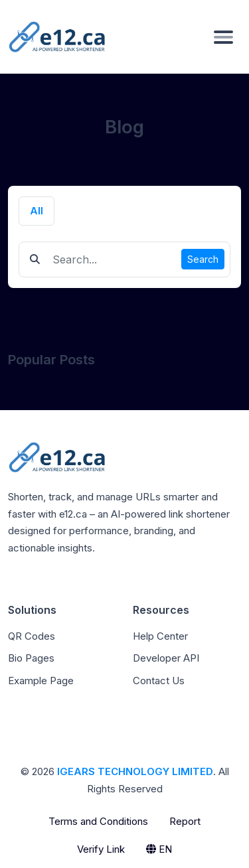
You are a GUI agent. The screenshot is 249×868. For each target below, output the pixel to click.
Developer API (166, 658)
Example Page (41, 681)
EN (159, 849)
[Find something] (113, 259)
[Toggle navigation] (223, 36)
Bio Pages (31, 658)
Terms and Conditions (98, 821)
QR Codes (32, 636)
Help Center (160, 636)
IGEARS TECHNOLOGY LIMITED (135, 771)
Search (203, 259)
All (37, 211)
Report (185, 821)
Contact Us (159, 681)
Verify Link (101, 849)
